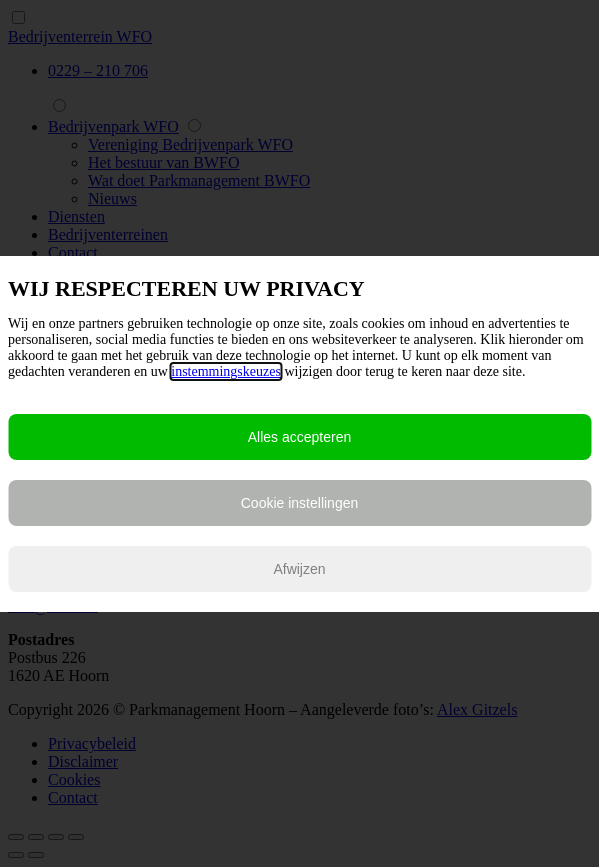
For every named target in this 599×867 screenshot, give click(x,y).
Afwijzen (299, 569)
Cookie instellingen (300, 503)
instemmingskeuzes (226, 371)
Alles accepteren (300, 437)
